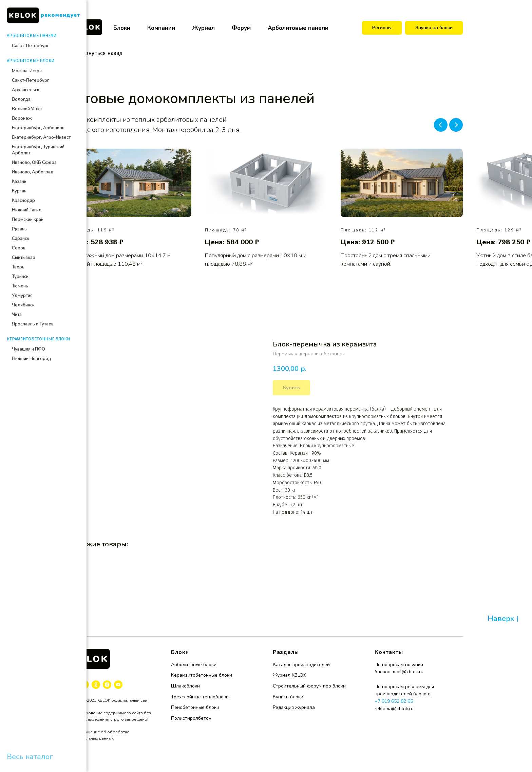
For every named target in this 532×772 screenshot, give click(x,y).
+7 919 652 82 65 (394, 701)
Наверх (503, 619)
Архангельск (26, 90)
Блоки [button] (122, 28)
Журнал (203, 28)
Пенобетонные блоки (195, 707)
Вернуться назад (96, 53)
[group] (130, 209)
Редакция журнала (294, 707)
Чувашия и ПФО (28, 349)
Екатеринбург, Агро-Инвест (41, 137)
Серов (19, 248)
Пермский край (28, 220)
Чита (17, 315)
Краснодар (23, 201)
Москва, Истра (27, 71)
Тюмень (20, 286)
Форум (241, 28)
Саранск (21, 239)
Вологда (21, 99)
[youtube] (118, 685)
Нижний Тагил (27, 210)
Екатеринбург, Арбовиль (38, 128)
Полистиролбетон (191, 718)
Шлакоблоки (185, 686)
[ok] (96, 685)
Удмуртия (22, 296)
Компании (161, 28)
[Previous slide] (441, 125)
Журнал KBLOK (289, 675)
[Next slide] (456, 125)
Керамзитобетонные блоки (202, 675)
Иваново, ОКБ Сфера (34, 163)
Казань (19, 182)
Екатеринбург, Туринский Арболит (38, 150)
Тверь (18, 267)
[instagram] (107, 685)
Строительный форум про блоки (309, 686)
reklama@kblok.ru (394, 709)
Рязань (19, 229)
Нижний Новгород (32, 359)
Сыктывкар (24, 258)
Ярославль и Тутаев (33, 324)
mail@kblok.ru (408, 672)
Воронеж (22, 118)
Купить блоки (288, 697)
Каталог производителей (301, 665)
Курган (19, 191)
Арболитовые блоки (194, 665)
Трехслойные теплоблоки (200, 697)
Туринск (20, 277)
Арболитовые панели (298, 28)
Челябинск (23, 305)
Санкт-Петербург (31, 46)
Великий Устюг (27, 109)
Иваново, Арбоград (33, 172)
